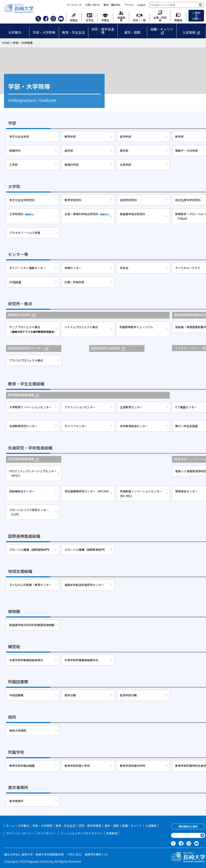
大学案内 (15, 32)
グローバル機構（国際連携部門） (30, 550)
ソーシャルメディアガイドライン (82, 833)
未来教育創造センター (134, 426)
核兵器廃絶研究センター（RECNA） (88, 491)
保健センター (73, 268)
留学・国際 (132, 32)
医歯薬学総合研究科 (133, 214)
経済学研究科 (128, 200)
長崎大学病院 (18, 730)
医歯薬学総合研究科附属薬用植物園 (32, 625)
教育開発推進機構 (23, 395)
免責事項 (112, 833)
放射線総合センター (22, 491)
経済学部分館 (128, 695)
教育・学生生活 (73, 32)
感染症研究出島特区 (108, 348)
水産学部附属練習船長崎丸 (26, 660)
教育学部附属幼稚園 (22, 766)
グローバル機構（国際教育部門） (86, 550)
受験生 (74, 17)
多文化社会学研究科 (22, 200)
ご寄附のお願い (196, 16)
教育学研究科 (73, 200)
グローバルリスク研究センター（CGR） (29, 512)
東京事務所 (16, 801)
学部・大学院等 (44, 32)
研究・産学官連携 (103, 31)
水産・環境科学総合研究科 (88, 214)
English (142, 5)
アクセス (129, 5)
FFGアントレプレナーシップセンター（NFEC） (33, 473)
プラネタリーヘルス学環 (25, 233)
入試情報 (189, 32)
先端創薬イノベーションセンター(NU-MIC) (141, 493)
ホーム (10, 826)
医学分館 (70, 695)
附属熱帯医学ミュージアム (136, 327)
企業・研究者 (160, 16)
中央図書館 (16, 695)
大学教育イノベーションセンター (30, 407)
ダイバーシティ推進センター (27, 268)
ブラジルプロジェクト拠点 (26, 360)
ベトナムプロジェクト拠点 (81, 327)
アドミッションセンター (80, 407)
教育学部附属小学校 (77, 766)
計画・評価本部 (74, 282)
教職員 (178, 17)
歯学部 (69, 151)
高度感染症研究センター (28, 348)
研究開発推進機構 (23, 459)
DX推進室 (15, 282)
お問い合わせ (93, 5)
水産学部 (126, 165)
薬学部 (124, 151)
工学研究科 (22, 214)
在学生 (90, 17)
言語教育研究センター (23, 426)
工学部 (13, 165)
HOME (6, 43)
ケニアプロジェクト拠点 (33, 329)
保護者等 (121, 16)
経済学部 (126, 137)
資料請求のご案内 (188, 826)
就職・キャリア (162, 29)
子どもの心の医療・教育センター (30, 585)
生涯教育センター (131, 407)
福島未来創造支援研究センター (84, 585)
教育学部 (70, 137)
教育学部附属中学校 (133, 766)
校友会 (124, 268)
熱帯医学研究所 (22, 315)
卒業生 (105, 17)
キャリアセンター (76, 426)
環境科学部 (72, 165)
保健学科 (15, 151)
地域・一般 (139, 18)
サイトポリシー (47, 833)
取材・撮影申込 (112, 5)
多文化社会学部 (19, 137)
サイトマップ (74, 5)
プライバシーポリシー (20, 833)
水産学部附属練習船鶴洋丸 (81, 660)
